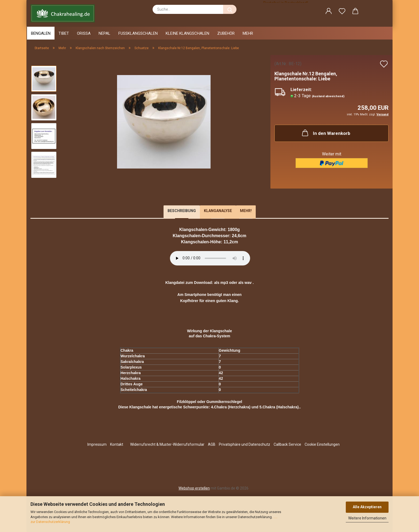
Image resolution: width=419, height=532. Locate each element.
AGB (212, 444)
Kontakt (117, 444)
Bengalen (41, 33)
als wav (245, 283)
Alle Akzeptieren (367, 507)
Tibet (64, 33)
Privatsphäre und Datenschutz (245, 444)
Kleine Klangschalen (187, 33)
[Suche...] (230, 9)
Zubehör (226, 33)
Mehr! (246, 211)
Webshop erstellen (194, 488)
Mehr (248, 33)
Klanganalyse (218, 211)
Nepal (104, 33)
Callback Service (287, 444)
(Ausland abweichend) (328, 96)
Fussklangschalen (138, 33)
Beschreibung (182, 211)
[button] (329, 12)
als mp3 (221, 283)
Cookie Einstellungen (322, 444)
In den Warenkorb (326, 133)
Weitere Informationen (367, 518)
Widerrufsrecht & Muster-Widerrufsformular (167, 444)
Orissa (84, 33)
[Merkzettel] (342, 12)
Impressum (97, 444)
